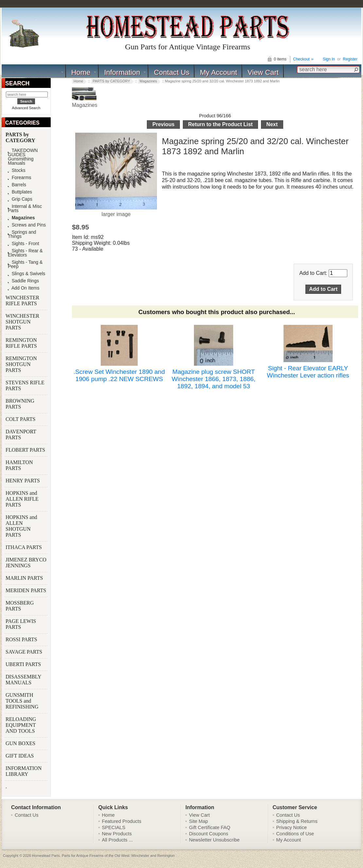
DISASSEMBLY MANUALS (23, 680)
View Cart (263, 72)
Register (350, 59)
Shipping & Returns (297, 821)
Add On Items (24, 288)
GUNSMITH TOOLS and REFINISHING (23, 701)
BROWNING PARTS (20, 404)
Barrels (17, 185)
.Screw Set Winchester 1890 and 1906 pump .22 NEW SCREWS (119, 375)
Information (122, 72)
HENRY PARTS (23, 481)
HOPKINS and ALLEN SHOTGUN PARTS (21, 526)
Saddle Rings (23, 281)
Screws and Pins (27, 225)
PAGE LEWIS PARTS (21, 624)
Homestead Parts (46, 856)
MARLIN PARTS (25, 578)
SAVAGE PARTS (25, 652)
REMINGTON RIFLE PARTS (22, 343)
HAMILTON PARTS (19, 465)
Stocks (17, 170)
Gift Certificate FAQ (210, 827)
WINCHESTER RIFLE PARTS (22, 300)
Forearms (20, 178)
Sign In (329, 59)
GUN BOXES (21, 743)
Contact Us (172, 72)
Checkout (301, 59)
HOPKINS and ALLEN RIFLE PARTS (22, 499)
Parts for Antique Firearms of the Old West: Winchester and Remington (118, 856)
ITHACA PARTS (24, 547)
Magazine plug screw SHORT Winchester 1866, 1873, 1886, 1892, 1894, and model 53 (214, 379)
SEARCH (17, 83)
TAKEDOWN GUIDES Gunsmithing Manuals (23, 157)
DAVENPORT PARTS (21, 434)
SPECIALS (114, 827)
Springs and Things (22, 234)
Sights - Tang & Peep (25, 264)
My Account (218, 72)
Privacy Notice (292, 827)
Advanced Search (26, 108)
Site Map (199, 821)
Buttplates (20, 192)
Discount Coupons (209, 834)
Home (81, 72)
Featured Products (122, 821)
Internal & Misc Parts (25, 209)
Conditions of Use (295, 834)
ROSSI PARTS (21, 639)
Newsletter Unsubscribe (214, 840)
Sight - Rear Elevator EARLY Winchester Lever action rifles (308, 372)
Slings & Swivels (26, 274)
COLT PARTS (20, 419)
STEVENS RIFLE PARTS (25, 385)
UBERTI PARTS (24, 664)
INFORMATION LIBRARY (24, 771)
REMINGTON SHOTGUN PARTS (21, 364)
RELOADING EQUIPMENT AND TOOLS (21, 725)
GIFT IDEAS (20, 756)
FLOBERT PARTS (25, 450)
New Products (117, 834)
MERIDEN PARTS (26, 590)
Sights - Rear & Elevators (25, 253)
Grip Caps (20, 199)
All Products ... (118, 840)
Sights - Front (24, 244)
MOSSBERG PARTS (20, 606)
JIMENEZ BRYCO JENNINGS (26, 563)
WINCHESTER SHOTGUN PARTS (22, 322)
